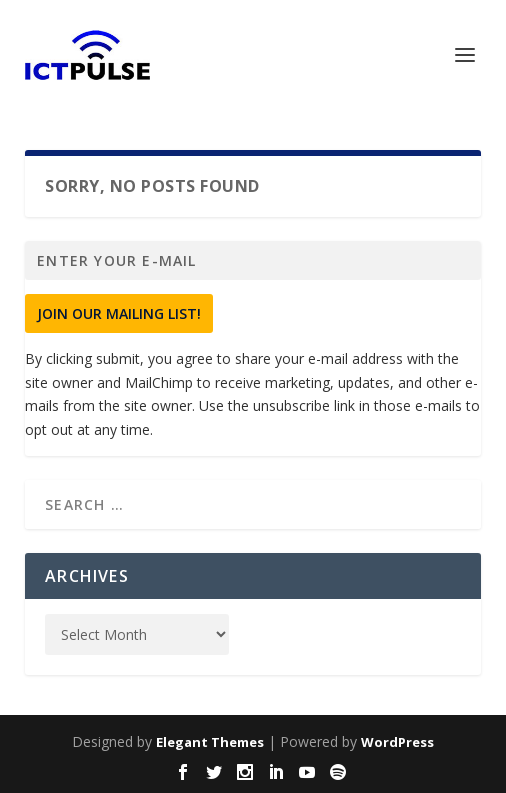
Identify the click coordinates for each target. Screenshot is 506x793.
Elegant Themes (210, 742)
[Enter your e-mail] (252, 260)
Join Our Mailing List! (119, 313)
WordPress (397, 742)
